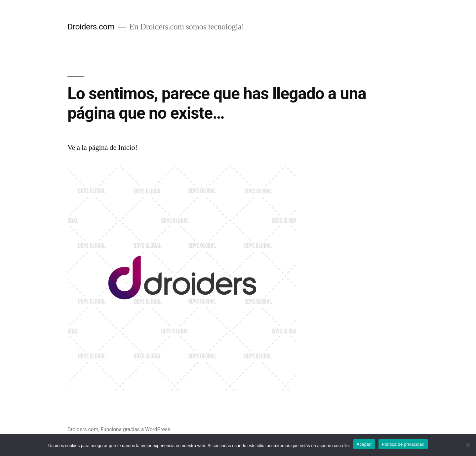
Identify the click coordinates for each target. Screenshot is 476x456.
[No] (468, 445)
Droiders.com (91, 27)
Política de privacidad (403, 444)
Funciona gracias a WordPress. (136, 429)
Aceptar (364, 444)
